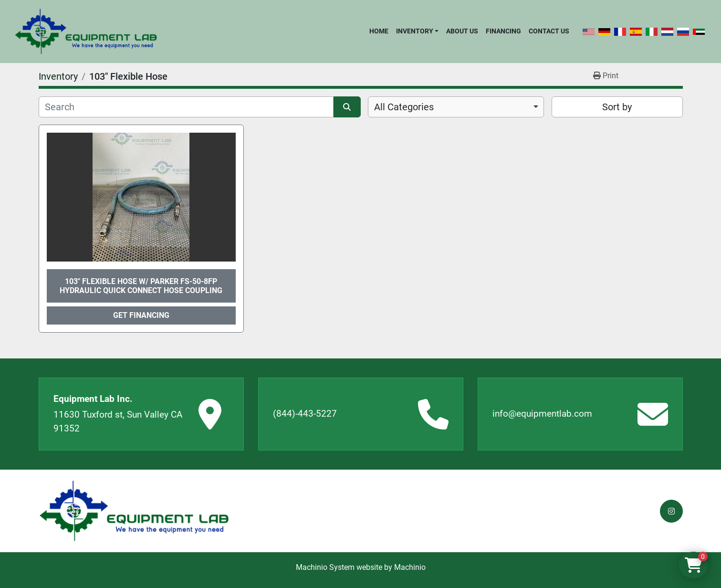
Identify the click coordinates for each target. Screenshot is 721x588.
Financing (503, 31)
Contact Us (549, 31)
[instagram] (671, 511)
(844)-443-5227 (305, 414)
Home (379, 31)
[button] (417, 31)
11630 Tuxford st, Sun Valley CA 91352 (118, 421)
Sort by (617, 107)
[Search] (186, 107)
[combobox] (456, 107)
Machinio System (325, 567)
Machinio (410, 567)
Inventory (415, 31)
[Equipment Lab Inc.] (134, 511)
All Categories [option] (404, 107)
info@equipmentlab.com (542, 414)
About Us (462, 31)
